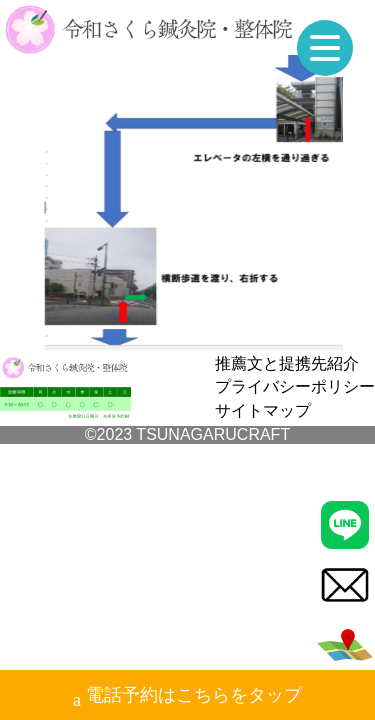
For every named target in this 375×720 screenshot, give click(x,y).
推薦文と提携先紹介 (287, 363)
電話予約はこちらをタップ (187, 697)
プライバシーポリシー (295, 386)
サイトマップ (263, 410)
